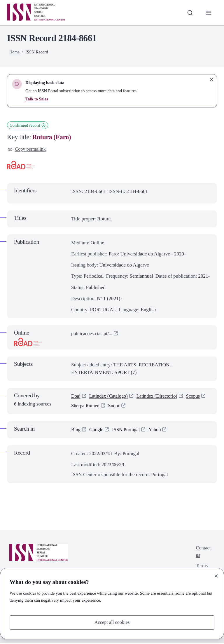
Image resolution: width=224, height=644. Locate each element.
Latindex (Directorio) (160, 397)
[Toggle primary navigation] (209, 13)
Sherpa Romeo (109, 407)
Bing (76, 431)
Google (97, 431)
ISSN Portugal (128, 431)
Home (15, 52)
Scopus (78, 407)
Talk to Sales (37, 99)
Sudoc (139, 407)
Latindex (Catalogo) (110, 397)
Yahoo (157, 431)
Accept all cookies (112, 622)
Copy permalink (27, 149)
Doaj (76, 397)
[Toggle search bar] (189, 13)
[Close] (216, 575)
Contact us (203, 553)
